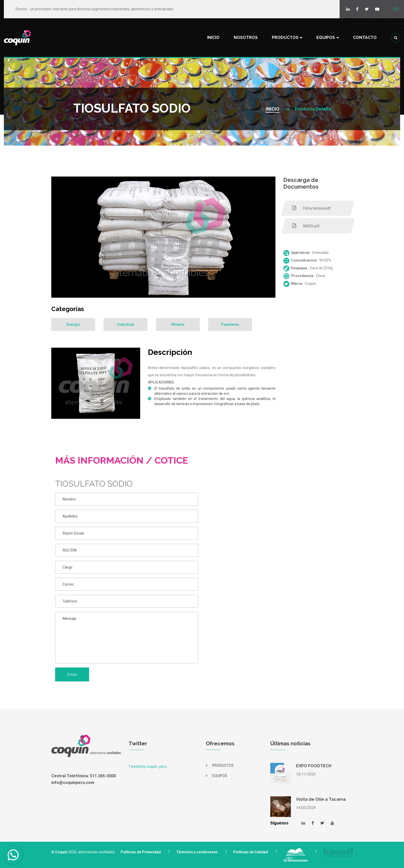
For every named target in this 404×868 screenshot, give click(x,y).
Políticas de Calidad (251, 852)
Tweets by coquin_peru (148, 766)
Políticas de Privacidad (141, 852)
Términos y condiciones (197, 852)
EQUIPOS (326, 37)
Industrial (126, 324)
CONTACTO (365, 37)
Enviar (72, 674)
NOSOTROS (246, 37)
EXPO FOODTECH (314, 766)
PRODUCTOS (285, 37)
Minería (178, 324)
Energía (73, 324)
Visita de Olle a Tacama (321, 799)
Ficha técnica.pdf (312, 208)
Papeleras (230, 324)
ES (397, 9)
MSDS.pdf (306, 226)
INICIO (213, 37)
